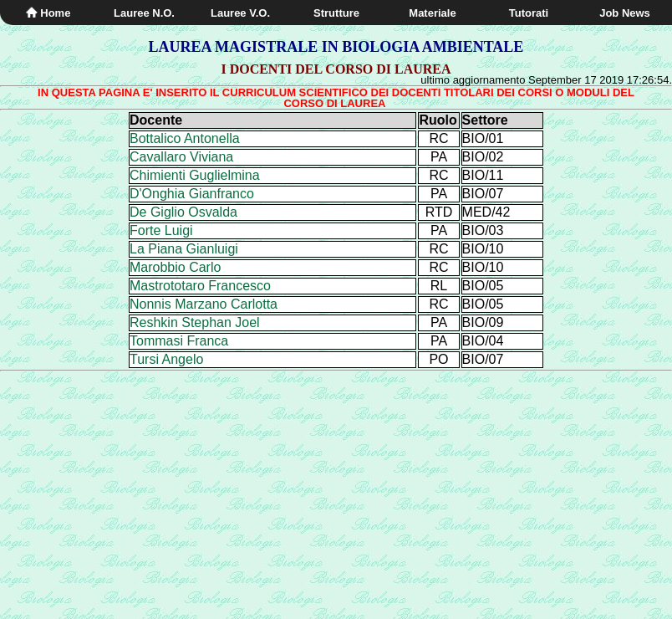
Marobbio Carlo (175, 267)
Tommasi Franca (179, 341)
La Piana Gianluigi (184, 249)
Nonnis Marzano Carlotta (204, 304)
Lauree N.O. (144, 13)
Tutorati (529, 13)
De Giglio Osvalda (183, 212)
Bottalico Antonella (185, 138)
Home (48, 13)
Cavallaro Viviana (181, 157)
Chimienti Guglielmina (195, 175)
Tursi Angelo (166, 359)
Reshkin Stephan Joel (195, 322)
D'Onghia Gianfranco (192, 194)
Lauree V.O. (240, 13)
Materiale (432, 13)
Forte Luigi (161, 230)
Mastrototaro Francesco (200, 286)
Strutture (336, 13)
